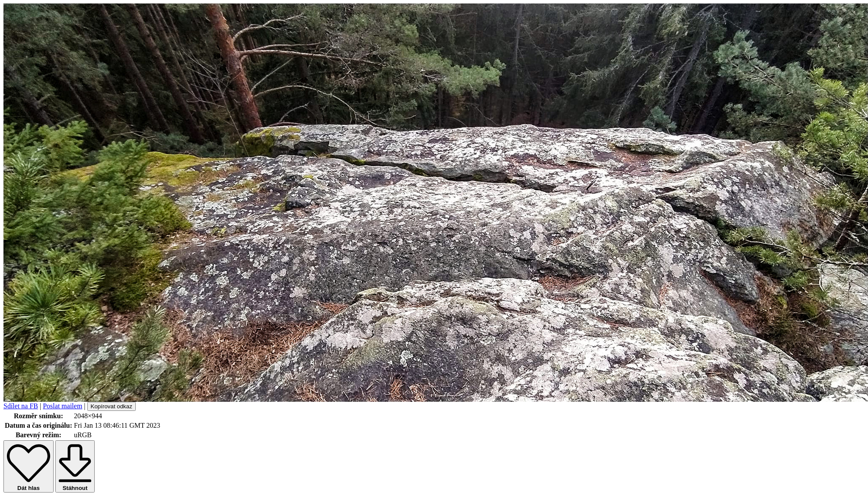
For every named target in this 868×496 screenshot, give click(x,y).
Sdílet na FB (21, 406)
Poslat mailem (62, 406)
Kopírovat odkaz (112, 406)
